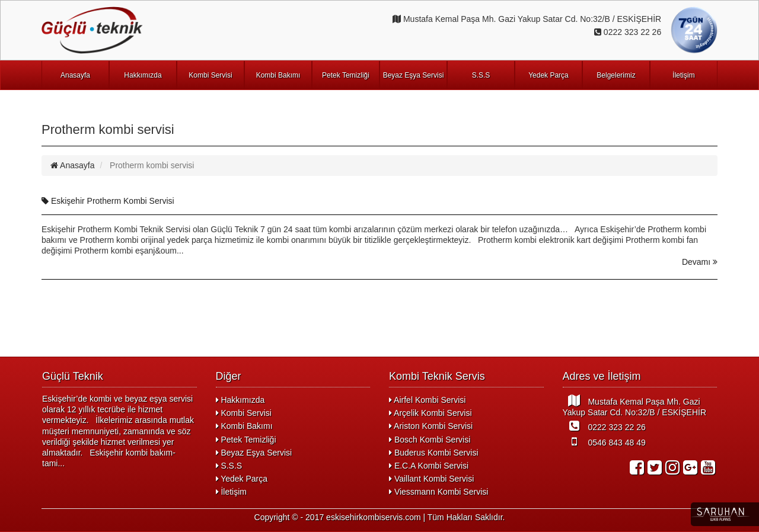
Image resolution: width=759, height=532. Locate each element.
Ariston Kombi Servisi (431, 426)
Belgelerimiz (616, 75)
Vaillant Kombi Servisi (431, 479)
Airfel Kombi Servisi (427, 400)
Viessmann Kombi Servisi (439, 492)
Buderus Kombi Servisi (434, 453)
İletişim (683, 75)
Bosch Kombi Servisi (430, 440)
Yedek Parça (548, 75)
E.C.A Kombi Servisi (429, 466)
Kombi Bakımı (278, 75)
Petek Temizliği (346, 75)
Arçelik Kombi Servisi (430, 413)
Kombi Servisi (210, 75)
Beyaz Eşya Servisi (414, 75)
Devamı (700, 262)
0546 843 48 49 (604, 441)
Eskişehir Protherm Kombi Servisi (108, 201)
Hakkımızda (143, 75)
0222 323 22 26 (604, 426)
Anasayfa (75, 75)
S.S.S (481, 75)
